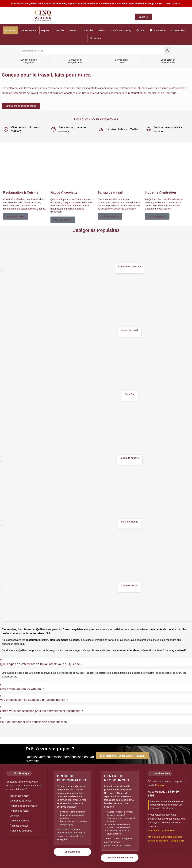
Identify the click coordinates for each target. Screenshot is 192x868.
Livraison (15, 816)
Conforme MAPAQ (121, 30)
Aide (142, 30)
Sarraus (74, 30)
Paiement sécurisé (20, 821)
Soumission (159, 30)
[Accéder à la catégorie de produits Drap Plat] (98, 398)
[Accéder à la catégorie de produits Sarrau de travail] (98, 334)
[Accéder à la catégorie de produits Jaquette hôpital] (98, 589)
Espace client (178, 30)
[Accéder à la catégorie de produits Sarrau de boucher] (98, 462)
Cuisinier (59, 30)
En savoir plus (72, 852)
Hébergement (29, 30)
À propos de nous (19, 826)
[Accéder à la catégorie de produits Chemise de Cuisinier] (98, 271)
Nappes (45, 30)
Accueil (12, 30)
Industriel (88, 30)
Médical (102, 30)
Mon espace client (19, 796)
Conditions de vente (20, 801)
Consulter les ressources (120, 858)
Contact (97, 38)
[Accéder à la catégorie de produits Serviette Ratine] (98, 526)
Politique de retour (19, 811)
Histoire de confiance (21, 831)
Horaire (160, 785)
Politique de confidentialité (24, 806)
